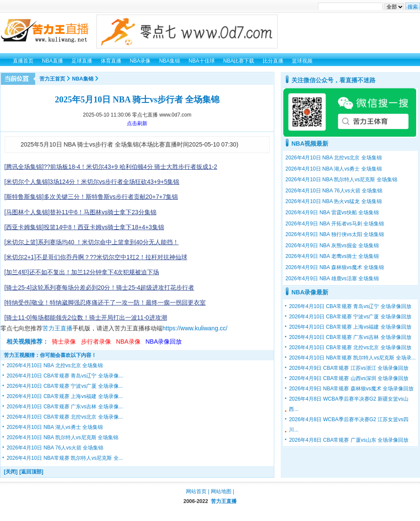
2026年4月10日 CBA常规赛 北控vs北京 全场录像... (64, 417)
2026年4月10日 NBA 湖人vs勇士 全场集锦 (55, 427)
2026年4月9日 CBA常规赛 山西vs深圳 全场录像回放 (349, 378)
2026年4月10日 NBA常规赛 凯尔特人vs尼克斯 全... (64, 458)
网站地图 (221, 491)
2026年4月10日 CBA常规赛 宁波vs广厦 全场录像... (64, 386)
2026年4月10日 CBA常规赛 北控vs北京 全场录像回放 (350, 347)
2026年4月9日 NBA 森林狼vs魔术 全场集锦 (335, 267)
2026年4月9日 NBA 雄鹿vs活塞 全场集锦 (332, 278)
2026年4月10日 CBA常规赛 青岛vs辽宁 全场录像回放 (350, 306)
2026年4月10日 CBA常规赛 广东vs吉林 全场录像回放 (350, 337)
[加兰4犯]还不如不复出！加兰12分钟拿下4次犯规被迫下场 (82, 272)
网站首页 (196, 491)
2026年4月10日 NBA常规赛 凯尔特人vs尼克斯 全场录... (352, 358)
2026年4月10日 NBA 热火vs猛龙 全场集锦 (334, 201)
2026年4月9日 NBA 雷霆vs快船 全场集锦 (332, 213)
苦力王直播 (57, 328)
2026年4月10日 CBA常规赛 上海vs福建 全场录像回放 (350, 327)
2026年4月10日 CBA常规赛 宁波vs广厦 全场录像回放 (350, 317)
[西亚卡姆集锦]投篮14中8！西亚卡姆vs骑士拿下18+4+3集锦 (84, 227)
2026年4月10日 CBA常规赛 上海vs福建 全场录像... (64, 396)
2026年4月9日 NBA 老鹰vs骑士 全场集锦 (332, 256)
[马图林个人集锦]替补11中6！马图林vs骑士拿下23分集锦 (80, 212)
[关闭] (11, 472)
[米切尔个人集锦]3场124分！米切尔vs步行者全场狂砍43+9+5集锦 (92, 182)
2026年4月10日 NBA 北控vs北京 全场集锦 (55, 365)
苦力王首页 (52, 79)
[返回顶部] (31, 472)
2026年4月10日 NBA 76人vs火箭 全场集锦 (55, 448)
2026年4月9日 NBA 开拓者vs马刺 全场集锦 (335, 224)
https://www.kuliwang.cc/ (195, 328)
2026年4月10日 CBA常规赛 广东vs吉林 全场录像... (64, 407)
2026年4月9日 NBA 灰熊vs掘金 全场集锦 (332, 246)
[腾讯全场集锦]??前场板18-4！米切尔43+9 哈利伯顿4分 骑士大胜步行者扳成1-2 (111, 167)
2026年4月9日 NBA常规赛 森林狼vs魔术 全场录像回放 (351, 389)
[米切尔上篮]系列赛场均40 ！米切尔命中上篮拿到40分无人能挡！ (91, 242)
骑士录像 (64, 341)
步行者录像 (96, 341)
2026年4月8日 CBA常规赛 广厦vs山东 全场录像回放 (349, 440)
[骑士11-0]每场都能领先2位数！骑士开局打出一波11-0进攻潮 (86, 317)
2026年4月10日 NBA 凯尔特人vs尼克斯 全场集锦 (62, 437)
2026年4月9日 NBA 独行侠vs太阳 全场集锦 (335, 234)
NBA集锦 (83, 79)
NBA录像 (128, 341)
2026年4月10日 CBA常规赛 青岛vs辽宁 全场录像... (64, 376)
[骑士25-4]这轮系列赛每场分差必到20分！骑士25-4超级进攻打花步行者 (99, 287)
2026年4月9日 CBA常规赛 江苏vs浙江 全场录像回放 (349, 368)
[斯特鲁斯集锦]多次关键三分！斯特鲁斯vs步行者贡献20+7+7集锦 (91, 197)
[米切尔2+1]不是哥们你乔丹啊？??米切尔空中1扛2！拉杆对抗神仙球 (96, 257)
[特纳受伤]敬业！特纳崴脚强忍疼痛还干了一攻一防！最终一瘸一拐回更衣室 (105, 302)
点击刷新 (137, 123)
